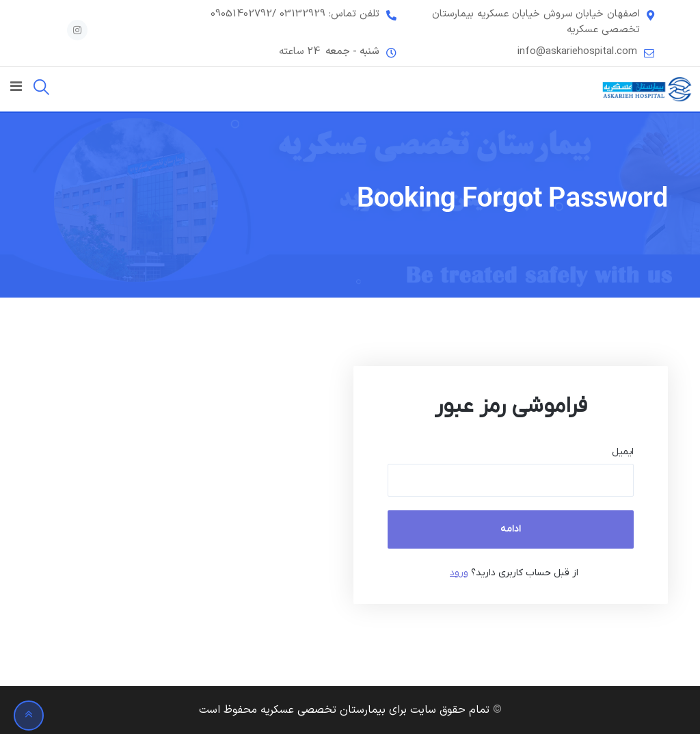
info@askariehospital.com (577, 52)
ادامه (511, 529)
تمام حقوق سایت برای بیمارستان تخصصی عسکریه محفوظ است (344, 710)
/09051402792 (243, 14)
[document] (422, 485)
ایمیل (623, 452)
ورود (459, 573)
